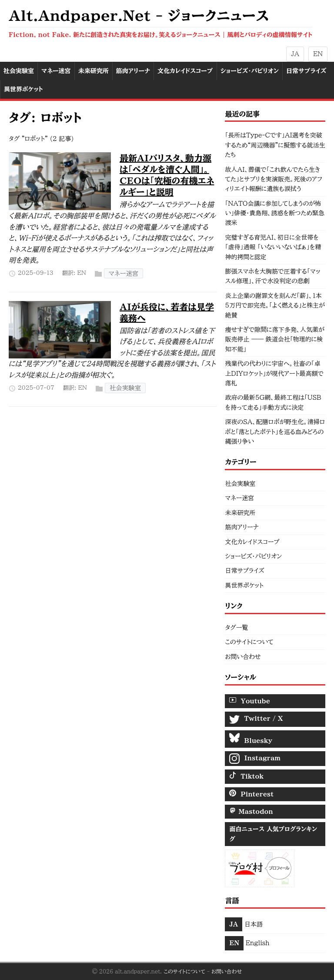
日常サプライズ (244, 571)
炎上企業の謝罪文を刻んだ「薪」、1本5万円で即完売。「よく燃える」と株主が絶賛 (275, 306)
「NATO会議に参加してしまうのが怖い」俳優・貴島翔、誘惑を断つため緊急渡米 (275, 213)
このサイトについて (249, 642)
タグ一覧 (236, 628)
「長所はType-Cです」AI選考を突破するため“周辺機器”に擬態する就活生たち (275, 145)
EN (318, 54)
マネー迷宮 (124, 273)
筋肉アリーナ (242, 527)
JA (295, 54)
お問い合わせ (243, 657)
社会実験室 (125, 388)
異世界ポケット (244, 585)
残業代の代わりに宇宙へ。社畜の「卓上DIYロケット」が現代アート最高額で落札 (274, 373)
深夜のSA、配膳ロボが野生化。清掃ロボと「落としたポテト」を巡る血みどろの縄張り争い (275, 432)
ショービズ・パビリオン (253, 556)
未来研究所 (240, 513)
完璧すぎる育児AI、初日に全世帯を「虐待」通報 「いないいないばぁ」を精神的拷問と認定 (273, 247)
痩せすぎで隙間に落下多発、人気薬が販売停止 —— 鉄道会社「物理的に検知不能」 (274, 339)
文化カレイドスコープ (252, 542)
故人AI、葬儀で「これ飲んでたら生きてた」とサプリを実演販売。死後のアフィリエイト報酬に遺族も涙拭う (273, 179)
